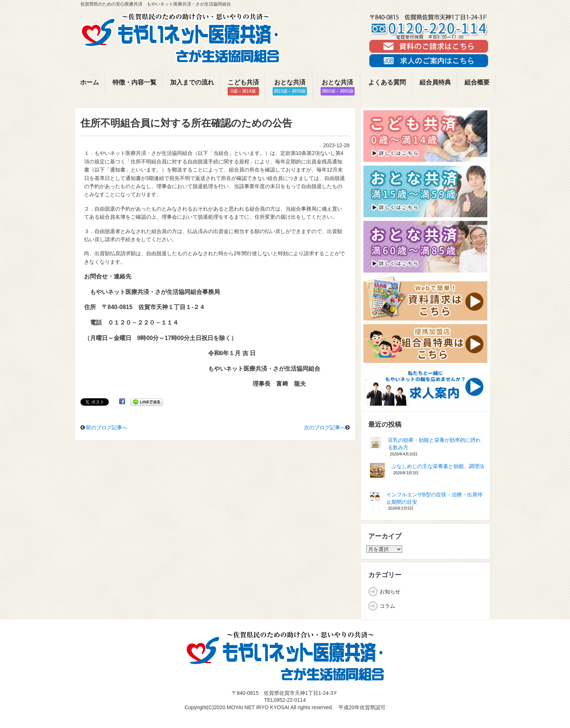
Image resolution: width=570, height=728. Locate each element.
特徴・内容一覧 (134, 82)
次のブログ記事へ (325, 427)
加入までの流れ (192, 82)
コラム (387, 606)
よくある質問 (387, 82)
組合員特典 (435, 82)
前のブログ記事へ (107, 427)
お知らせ (390, 592)
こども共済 (243, 87)
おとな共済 (290, 87)
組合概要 (477, 82)
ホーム (89, 82)
